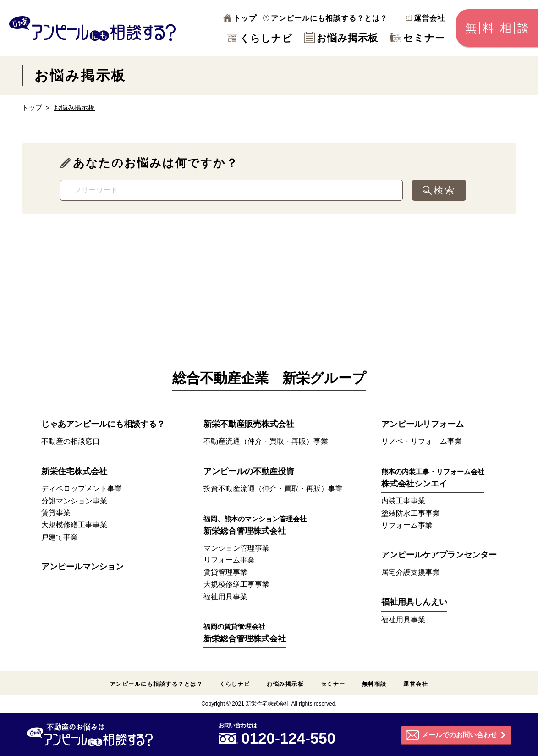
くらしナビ (260, 38)
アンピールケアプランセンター (439, 555)
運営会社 (425, 18)
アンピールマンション (82, 567)
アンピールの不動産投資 (249, 471)
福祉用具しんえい (414, 602)
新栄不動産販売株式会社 (249, 424)
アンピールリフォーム (423, 424)
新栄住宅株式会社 (74, 471)
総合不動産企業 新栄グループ (269, 378)
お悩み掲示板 (341, 38)
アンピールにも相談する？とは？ (325, 18)
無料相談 (374, 684)
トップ (240, 18)
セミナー (417, 38)
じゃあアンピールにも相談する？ (103, 424)
